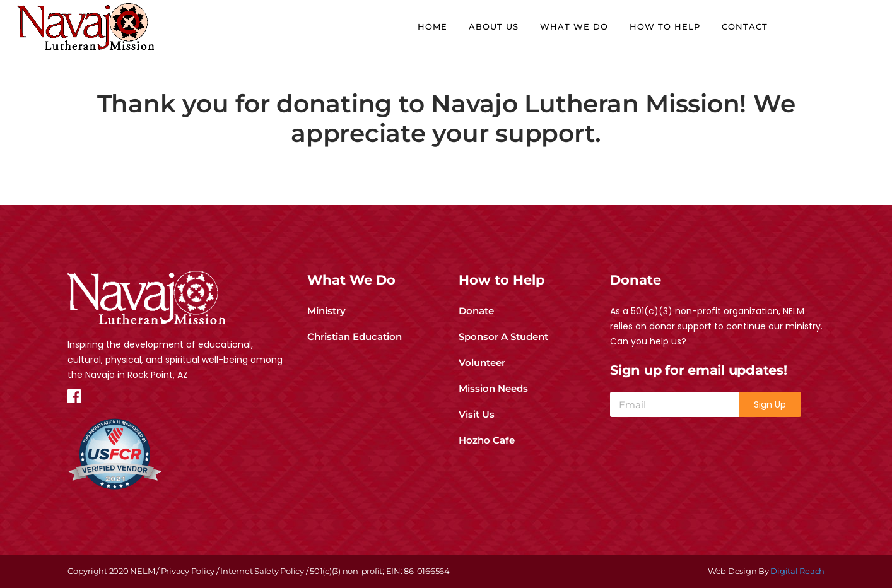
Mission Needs (493, 388)
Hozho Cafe (487, 440)
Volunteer (482, 362)
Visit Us (477, 414)
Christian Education (355, 337)
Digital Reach (797, 571)
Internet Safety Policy (262, 571)
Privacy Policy (188, 571)
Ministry (326, 311)
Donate (476, 311)
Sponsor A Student (503, 337)
